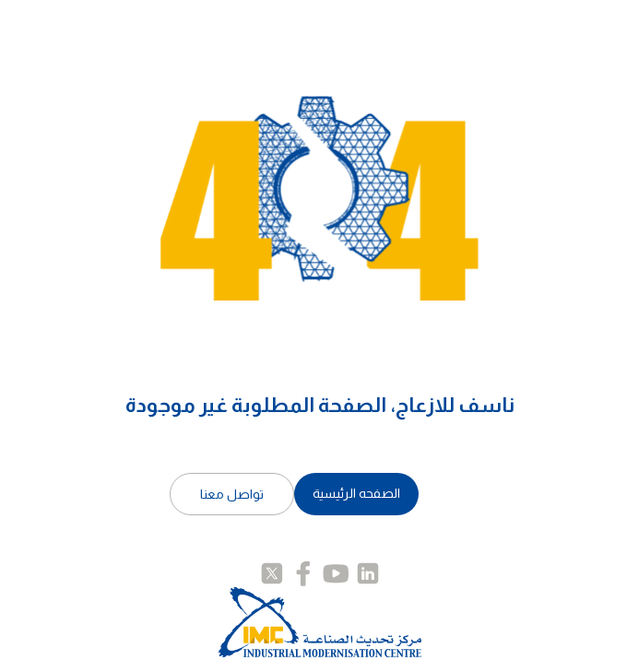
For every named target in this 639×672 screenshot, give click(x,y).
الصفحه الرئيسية (356, 493)
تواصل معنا (232, 494)
